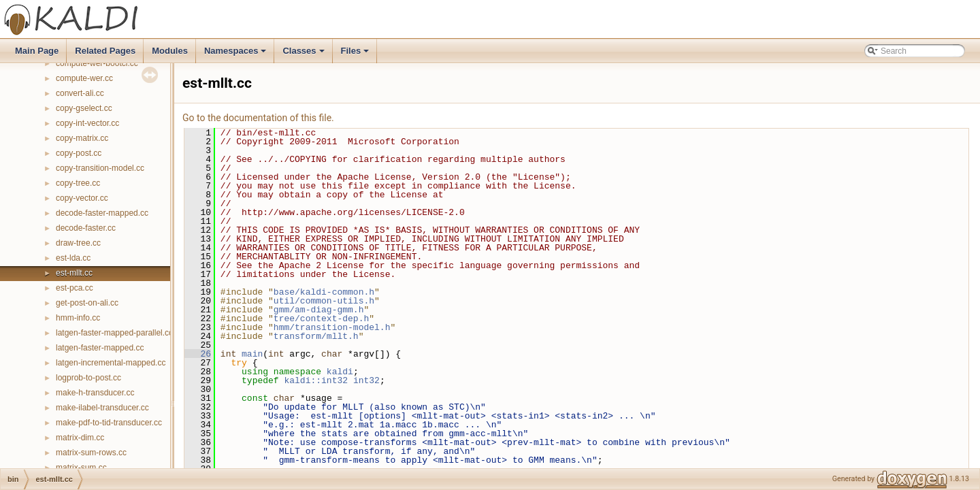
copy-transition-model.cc (100, 168)
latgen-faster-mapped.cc (100, 348)
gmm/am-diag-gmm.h (319, 310)
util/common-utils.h (324, 301)
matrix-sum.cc (81, 468)
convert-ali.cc (80, 93)
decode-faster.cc (86, 228)
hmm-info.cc (78, 318)
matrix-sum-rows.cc (91, 453)
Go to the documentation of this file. (258, 118)
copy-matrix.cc (82, 138)
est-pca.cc (75, 288)
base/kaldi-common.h (324, 292)
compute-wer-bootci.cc (97, 63)
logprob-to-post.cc (88, 378)
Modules (170, 51)
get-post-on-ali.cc (87, 303)
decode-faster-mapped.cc (102, 213)
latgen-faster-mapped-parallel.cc (114, 333)
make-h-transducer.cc (95, 393)
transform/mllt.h (316, 336)
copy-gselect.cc (84, 108)
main (252, 354)
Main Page (37, 51)
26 (198, 354)
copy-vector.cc (82, 198)
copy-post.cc (79, 153)
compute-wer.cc (84, 78)
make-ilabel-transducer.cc (102, 408)
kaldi (340, 372)
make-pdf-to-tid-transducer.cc (109, 423)
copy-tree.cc (78, 183)
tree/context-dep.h (321, 318)
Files (356, 54)
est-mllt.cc (74, 273)
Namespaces (236, 54)
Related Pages (105, 51)
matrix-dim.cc (80, 438)
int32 (366, 380)
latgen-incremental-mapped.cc (111, 363)
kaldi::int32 (316, 380)
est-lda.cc (73, 258)
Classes (304, 54)
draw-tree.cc (78, 243)
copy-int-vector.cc (87, 123)
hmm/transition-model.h (332, 327)
